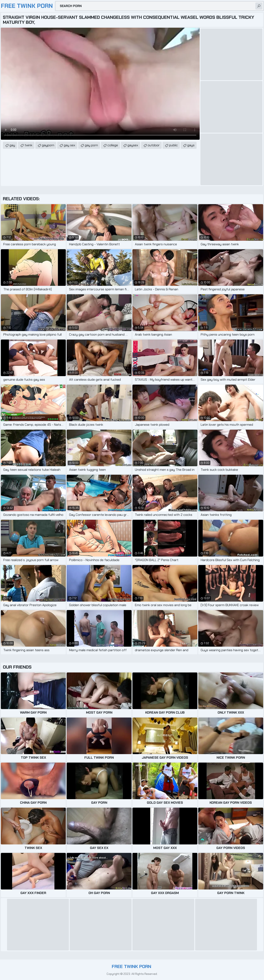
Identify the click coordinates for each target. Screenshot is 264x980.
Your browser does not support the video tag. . (100, 84)
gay (12, 145)
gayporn (48, 145)
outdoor (154, 145)
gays (191, 145)
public (173, 145)
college (113, 145)
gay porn (91, 145)
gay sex (70, 145)
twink (28, 145)
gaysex (133, 145)
